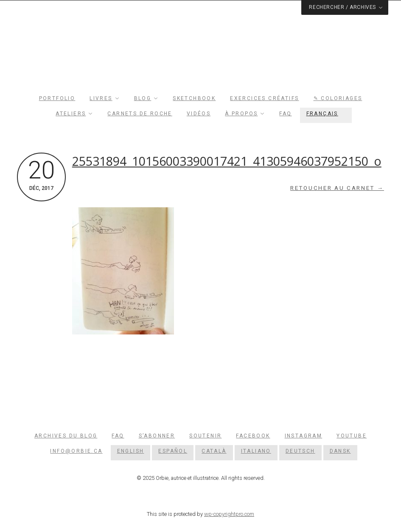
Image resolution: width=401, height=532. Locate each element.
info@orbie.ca (76, 451)
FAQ (285, 114)
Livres (101, 98)
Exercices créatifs (264, 98)
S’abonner (157, 436)
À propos (241, 114)
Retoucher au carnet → (337, 188)
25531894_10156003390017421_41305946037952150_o (227, 161)
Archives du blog (66, 436)
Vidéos (199, 114)
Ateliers (71, 114)
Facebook (253, 436)
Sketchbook (194, 98)
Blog (143, 98)
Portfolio (57, 98)
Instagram (304, 436)
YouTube (352, 436)
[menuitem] (326, 114)
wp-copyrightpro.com (229, 514)
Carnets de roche (140, 114)
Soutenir (205, 436)
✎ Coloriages (338, 98)
